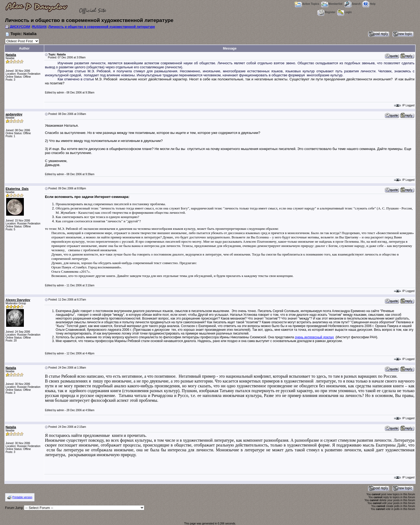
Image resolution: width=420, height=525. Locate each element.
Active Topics (307, 4)
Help (369, 4)
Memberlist (332, 4)
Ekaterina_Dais (17, 189)
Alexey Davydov (18, 300)
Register (326, 12)
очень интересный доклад (314, 337)
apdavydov (14, 114)
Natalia (11, 55)
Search (352, 4)
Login (344, 12)
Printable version (22, 497)
